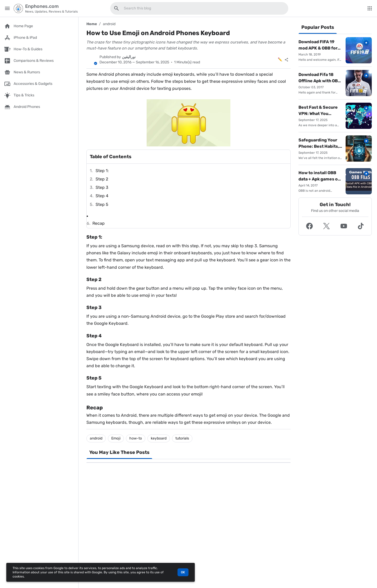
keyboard (159, 438)
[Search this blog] (117, 8)
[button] (309, 226)
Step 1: (102, 171)
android (109, 24)
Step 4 (102, 196)
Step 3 (102, 187)
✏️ (280, 60)
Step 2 (102, 179)
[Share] (286, 60)
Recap (99, 223)
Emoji (116, 438)
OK (183, 572)
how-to (136, 438)
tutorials (182, 438)
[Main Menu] (7, 8)
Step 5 (102, 204)
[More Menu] (370, 8)
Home (92, 24)
